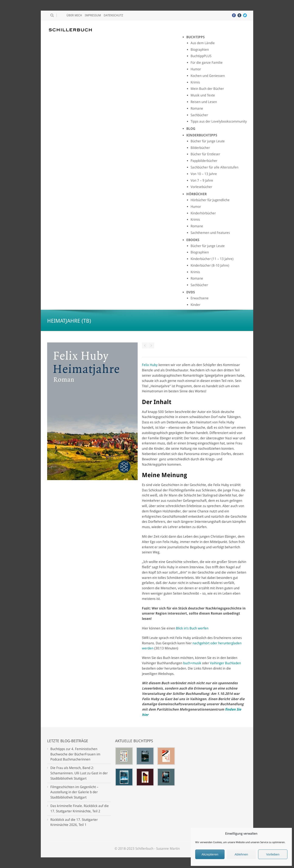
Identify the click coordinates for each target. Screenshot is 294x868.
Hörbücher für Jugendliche (210, 200)
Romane (197, 108)
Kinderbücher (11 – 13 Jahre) (212, 259)
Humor (196, 69)
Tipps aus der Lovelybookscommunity (219, 121)
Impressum (93, 15)
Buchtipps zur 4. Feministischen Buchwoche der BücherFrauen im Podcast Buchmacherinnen (75, 754)
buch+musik (192, 663)
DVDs (191, 292)
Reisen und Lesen (204, 102)
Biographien (200, 50)
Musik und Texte (203, 95)
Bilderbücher (200, 148)
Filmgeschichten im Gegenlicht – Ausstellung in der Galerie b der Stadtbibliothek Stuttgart (74, 792)
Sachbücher (199, 115)
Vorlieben (273, 854)
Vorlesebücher (201, 187)
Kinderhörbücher (203, 213)
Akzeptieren (210, 854)
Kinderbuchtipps (202, 135)
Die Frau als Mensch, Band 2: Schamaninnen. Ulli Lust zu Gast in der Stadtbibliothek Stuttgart (79, 773)
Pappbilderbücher (204, 161)
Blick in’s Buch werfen (192, 628)
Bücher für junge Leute (208, 141)
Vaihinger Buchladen (225, 663)
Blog (191, 129)
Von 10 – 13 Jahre (204, 174)
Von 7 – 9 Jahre (202, 180)
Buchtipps (195, 37)
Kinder (195, 305)
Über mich (74, 15)
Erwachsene (200, 298)
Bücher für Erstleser (205, 154)
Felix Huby (150, 365)
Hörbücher (196, 194)
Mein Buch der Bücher (207, 89)
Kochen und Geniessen (208, 76)
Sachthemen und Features (210, 233)
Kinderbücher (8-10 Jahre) (210, 265)
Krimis (195, 82)
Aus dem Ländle (203, 43)
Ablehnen (241, 854)
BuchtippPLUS (201, 56)
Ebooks (193, 240)
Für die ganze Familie (207, 63)
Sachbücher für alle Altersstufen (214, 167)
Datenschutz (113, 15)
